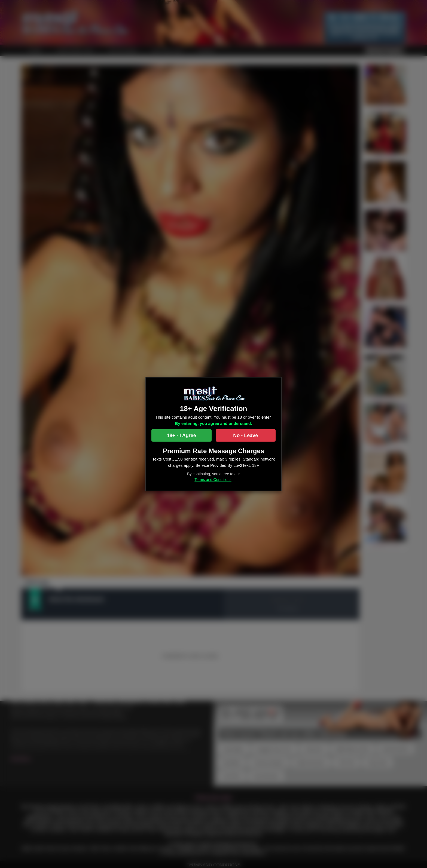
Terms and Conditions (213, 480)
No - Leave (245, 435)
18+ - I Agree (182, 435)
